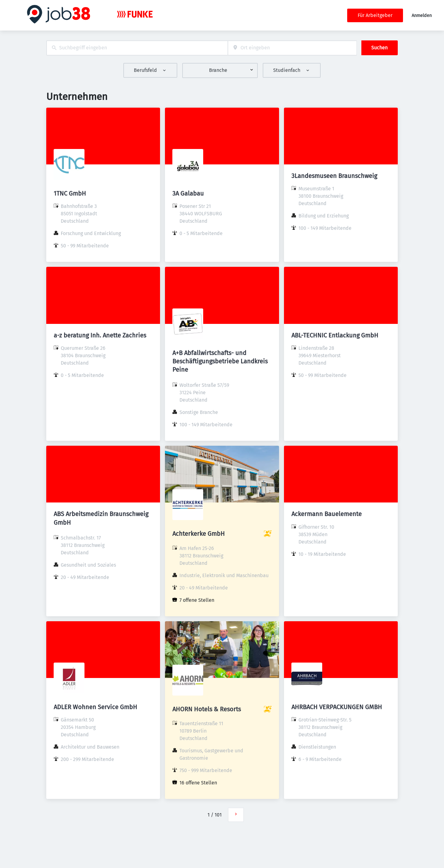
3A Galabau (188, 193)
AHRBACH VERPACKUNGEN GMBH (337, 707)
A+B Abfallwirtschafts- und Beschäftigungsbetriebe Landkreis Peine (220, 361)
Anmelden (422, 16)
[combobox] (137, 48)
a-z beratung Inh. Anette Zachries (100, 335)
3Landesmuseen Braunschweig (334, 176)
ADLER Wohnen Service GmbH (95, 707)
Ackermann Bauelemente (327, 514)
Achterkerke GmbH (199, 534)
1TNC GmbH (70, 193)
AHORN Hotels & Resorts (207, 709)
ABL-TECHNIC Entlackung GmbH (335, 335)
